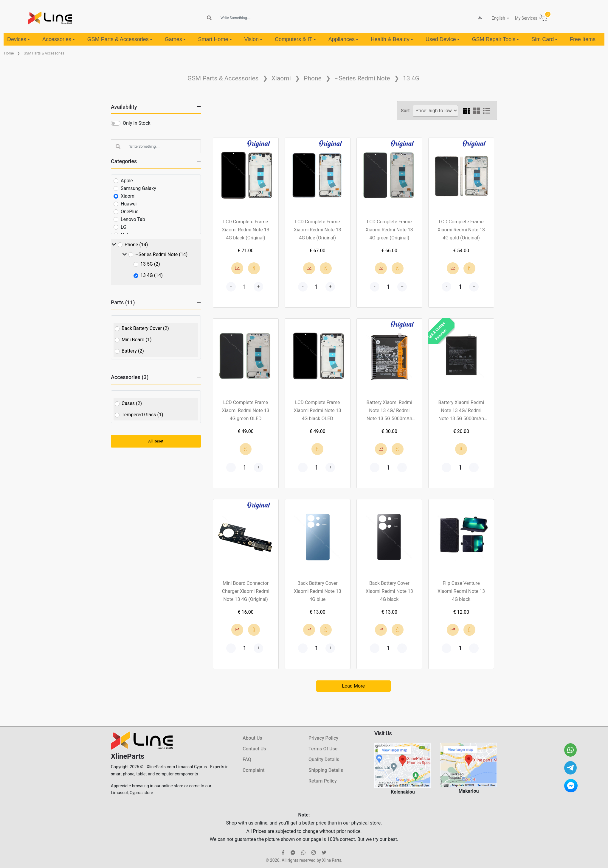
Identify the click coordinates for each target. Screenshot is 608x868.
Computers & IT (295, 39)
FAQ (247, 759)
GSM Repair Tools (496, 39)
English (498, 18)
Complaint (253, 770)
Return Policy (323, 781)
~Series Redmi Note (362, 78)
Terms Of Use (323, 749)
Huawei (129, 204)
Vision (253, 39)
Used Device (443, 39)
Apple (127, 181)
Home (9, 53)
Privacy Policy (323, 738)
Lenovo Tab (133, 219)
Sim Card (544, 39)
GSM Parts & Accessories (120, 39)
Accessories (59, 39)
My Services (526, 18)
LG (124, 227)
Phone (313, 78)
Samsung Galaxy (138, 188)
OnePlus (129, 212)
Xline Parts (331, 860)
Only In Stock (137, 123)
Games (175, 39)
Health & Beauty (392, 39)
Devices (18, 39)
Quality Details (324, 759)
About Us (252, 738)
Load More (353, 686)
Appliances (343, 39)
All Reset (156, 441)
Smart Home (215, 39)
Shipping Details (326, 770)
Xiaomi (281, 78)
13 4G (411, 78)
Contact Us (254, 749)
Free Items (583, 39)
